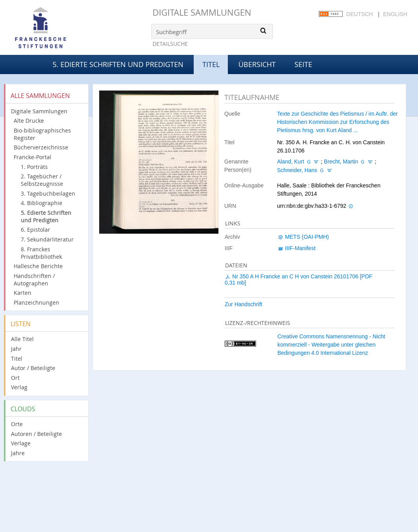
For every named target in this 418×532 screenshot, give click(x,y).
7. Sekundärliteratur (47, 239)
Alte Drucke (29, 121)
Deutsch (360, 14)
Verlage (21, 443)
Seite (303, 64)
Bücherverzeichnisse (41, 147)
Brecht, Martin (341, 162)
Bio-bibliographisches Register (42, 134)
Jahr (16, 349)
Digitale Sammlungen (202, 12)
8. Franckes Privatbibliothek (41, 253)
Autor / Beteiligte (33, 368)
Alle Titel (22, 339)
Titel (17, 359)
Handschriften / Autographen (34, 280)
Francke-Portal (33, 157)
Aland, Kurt (290, 162)
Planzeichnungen (36, 302)
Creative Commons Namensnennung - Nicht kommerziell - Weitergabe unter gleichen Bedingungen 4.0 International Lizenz (331, 345)
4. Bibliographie (42, 203)
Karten (23, 293)
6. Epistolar (35, 230)
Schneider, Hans (297, 170)
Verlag (19, 387)
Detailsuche (170, 44)
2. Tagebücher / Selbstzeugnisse (42, 180)
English (395, 14)
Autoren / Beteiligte (36, 434)
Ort (15, 378)
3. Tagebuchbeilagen (48, 193)
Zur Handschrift (244, 304)
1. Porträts (34, 167)
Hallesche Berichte (38, 266)
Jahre (18, 453)
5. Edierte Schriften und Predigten (118, 64)
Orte (17, 424)
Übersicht (257, 64)
